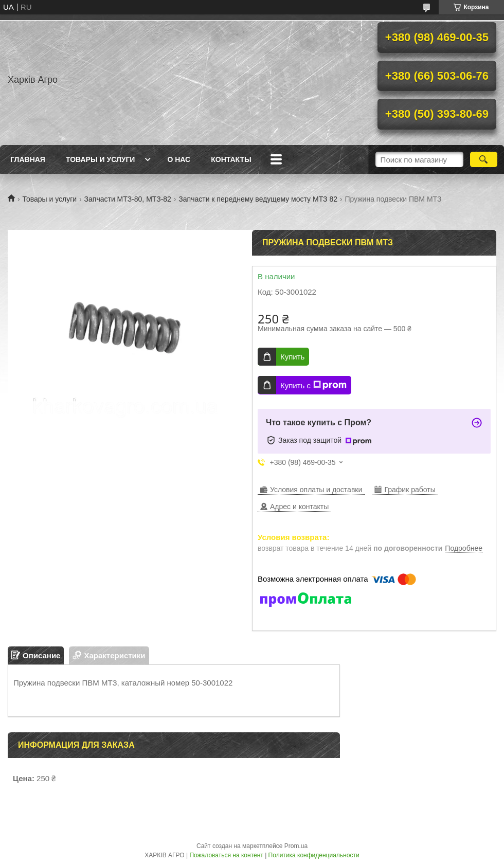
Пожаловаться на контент (226, 855)
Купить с (313, 385)
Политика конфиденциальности (314, 855)
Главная (28, 159)
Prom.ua (296, 846)
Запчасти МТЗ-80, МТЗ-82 (128, 199)
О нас (179, 159)
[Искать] (484, 159)
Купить (292, 357)
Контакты (231, 159)
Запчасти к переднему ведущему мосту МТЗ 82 (258, 199)
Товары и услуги (101, 159)
